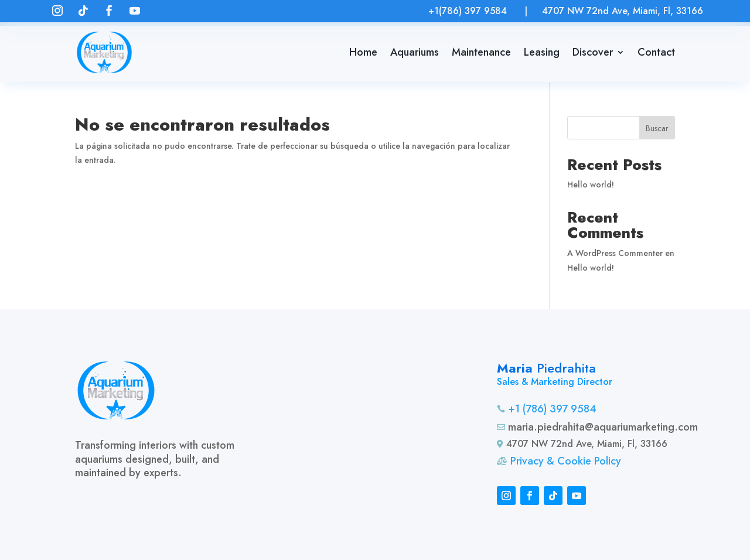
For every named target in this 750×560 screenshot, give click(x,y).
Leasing (542, 52)
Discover (593, 52)
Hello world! (591, 185)
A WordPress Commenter (615, 253)
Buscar (657, 128)
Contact (656, 52)
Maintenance (481, 52)
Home (363, 52)
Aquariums (415, 52)
